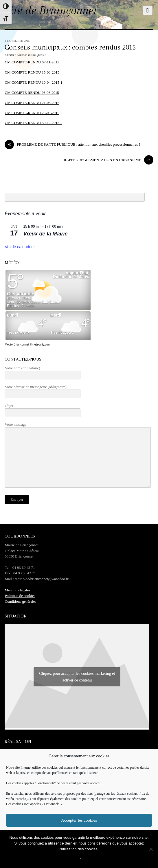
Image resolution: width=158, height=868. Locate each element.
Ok (79, 858)
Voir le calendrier (20, 247)
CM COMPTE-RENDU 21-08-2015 (32, 103)
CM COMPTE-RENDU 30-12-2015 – (33, 123)
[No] (151, 849)
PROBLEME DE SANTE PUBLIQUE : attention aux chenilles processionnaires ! (72, 144)
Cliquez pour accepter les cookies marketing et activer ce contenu (77, 677)
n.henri (9, 55)
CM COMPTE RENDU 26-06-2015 (32, 93)
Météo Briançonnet (17, 345)
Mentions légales (17, 590)
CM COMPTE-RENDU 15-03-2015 (32, 72)
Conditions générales (20, 601)
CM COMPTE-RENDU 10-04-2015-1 (33, 82)
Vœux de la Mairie (45, 234)
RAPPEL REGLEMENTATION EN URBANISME (108, 160)
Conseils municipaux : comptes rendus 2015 (70, 47)
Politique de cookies (20, 596)
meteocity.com (41, 345)
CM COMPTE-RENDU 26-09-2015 (32, 113)
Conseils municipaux (30, 55)
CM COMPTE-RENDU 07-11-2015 (32, 62)
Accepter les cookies (79, 820)
